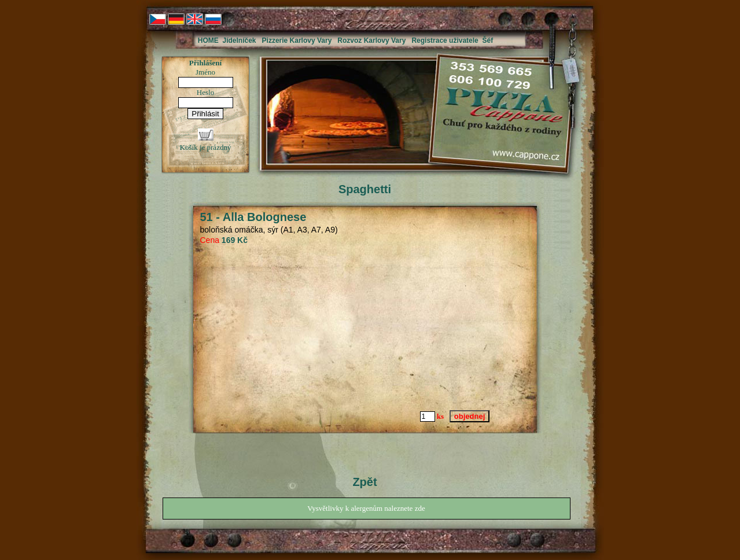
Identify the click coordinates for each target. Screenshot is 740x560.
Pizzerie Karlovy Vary (297, 40)
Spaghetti (365, 189)
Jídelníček (240, 40)
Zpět (365, 482)
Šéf (487, 40)
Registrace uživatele (445, 40)
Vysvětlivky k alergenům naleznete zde (366, 508)
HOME (208, 40)
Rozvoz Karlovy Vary (371, 40)
